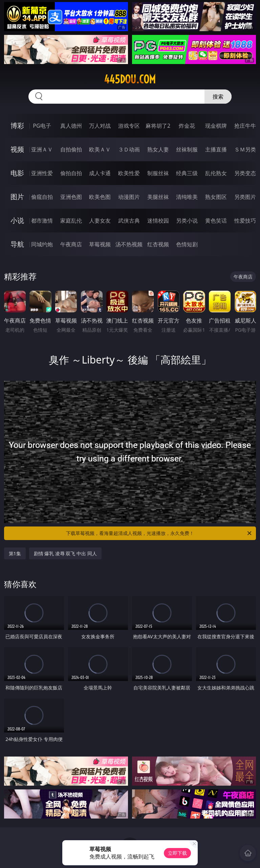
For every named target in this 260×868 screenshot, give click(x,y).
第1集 (15, 553)
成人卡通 (100, 173)
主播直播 (216, 149)
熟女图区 (216, 197)
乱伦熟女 (216, 173)
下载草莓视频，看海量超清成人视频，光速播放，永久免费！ (159, 533)
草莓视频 (100, 244)
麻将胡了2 (158, 126)
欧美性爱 (129, 173)
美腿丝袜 (158, 197)
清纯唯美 (187, 197)
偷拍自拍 (71, 173)
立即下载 (177, 853)
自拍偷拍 (71, 149)
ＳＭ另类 (245, 149)
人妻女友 (100, 221)
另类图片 (245, 197)
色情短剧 (187, 244)
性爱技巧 (245, 221)
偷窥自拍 (42, 197)
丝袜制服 (187, 149)
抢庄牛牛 (245, 126)
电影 (17, 173)
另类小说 (187, 221)
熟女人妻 (158, 149)
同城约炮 (42, 244)
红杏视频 (158, 244)
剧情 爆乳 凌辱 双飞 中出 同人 (65, 553)
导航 (17, 244)
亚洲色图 (71, 197)
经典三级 (187, 173)
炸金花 (187, 126)
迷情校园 (158, 221)
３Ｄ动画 (129, 149)
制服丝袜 (158, 173)
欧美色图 (100, 197)
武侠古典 (129, 221)
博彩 (17, 126)
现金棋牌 (216, 126)
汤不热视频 (129, 244)
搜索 (218, 97)
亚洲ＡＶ (42, 149)
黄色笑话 (216, 221)
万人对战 (100, 126)
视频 (17, 149)
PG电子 (42, 126)
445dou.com (130, 79)
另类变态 (245, 173)
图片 (17, 197)
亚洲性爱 (42, 173)
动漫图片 (129, 197)
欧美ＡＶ (100, 149)
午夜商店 (71, 244)
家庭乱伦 (71, 221)
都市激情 (42, 221)
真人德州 (71, 126)
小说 (17, 220)
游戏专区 (129, 126)
